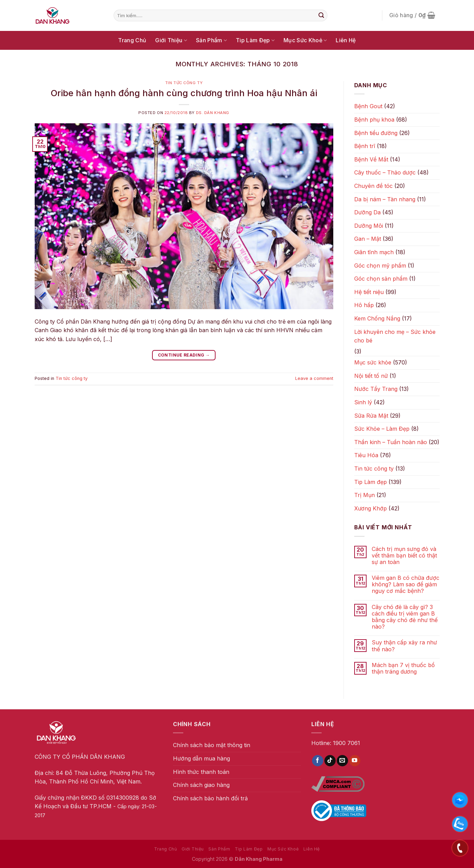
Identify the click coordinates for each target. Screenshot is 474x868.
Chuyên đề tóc (373, 186)
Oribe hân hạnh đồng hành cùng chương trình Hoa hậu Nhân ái (184, 93)
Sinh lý (363, 402)
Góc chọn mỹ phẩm (380, 266)
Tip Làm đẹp (371, 482)
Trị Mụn (365, 495)
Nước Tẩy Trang (376, 389)
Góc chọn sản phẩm (381, 279)
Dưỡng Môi (369, 226)
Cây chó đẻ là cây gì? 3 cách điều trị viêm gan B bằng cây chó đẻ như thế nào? (405, 617)
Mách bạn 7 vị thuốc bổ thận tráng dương (403, 668)
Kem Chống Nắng (377, 318)
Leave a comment (314, 378)
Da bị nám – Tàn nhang (385, 199)
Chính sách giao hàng (201, 785)
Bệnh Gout (368, 106)
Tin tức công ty (184, 83)
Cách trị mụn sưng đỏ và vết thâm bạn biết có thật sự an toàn (404, 556)
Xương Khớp (371, 508)
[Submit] (321, 15)
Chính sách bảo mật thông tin (212, 745)
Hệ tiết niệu (369, 292)
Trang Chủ (132, 40)
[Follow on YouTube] (355, 761)
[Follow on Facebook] (318, 761)
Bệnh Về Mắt (371, 159)
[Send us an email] (342, 761)
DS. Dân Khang (213, 113)
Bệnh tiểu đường (376, 133)
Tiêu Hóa (366, 455)
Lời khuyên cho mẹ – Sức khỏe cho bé (395, 336)
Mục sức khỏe (373, 362)
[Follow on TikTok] (330, 761)
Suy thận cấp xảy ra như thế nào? (404, 646)
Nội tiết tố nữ (371, 376)
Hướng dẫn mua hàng (201, 758)
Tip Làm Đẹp (255, 40)
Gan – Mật (368, 239)
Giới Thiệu (171, 40)
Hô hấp (364, 305)
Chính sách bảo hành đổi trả (210, 798)
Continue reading (184, 355)
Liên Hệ (346, 40)
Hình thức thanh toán (201, 772)
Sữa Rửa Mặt (371, 416)
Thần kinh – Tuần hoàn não (391, 442)
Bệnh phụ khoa (374, 120)
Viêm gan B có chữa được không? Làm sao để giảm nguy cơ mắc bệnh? (406, 584)
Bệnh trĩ (365, 146)
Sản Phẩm (211, 40)
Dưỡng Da (367, 212)
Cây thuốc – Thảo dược (385, 172)
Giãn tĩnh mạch (374, 252)
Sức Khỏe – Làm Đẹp (382, 429)
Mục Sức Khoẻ (305, 40)
